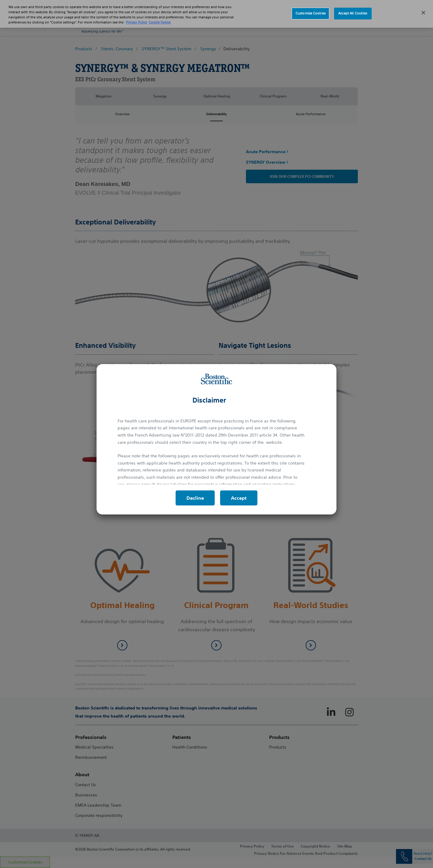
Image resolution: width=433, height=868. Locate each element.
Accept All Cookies (353, 6)
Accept (239, 498)
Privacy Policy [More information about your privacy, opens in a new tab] (137, 15)
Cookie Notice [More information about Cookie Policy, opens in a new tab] (160, 15)
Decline (195, 498)
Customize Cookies (311, 6)
